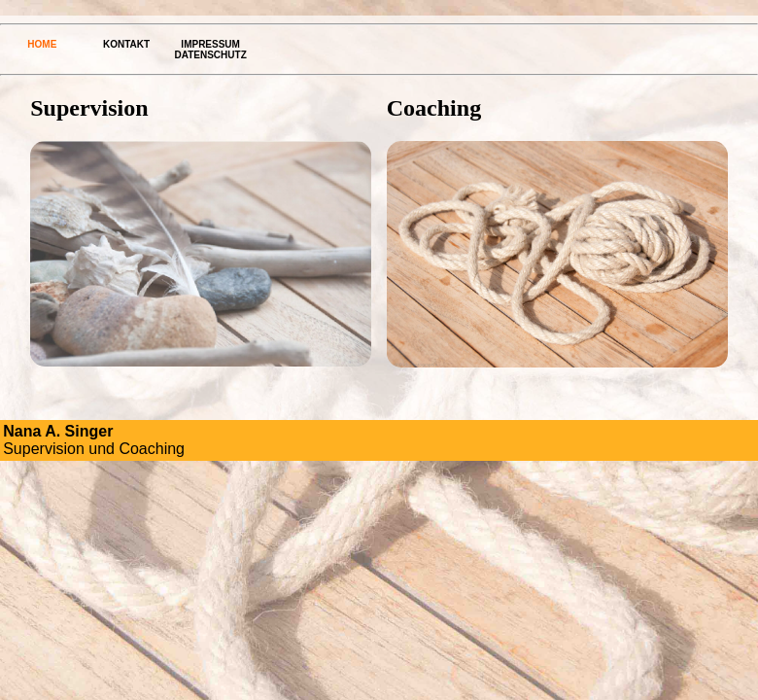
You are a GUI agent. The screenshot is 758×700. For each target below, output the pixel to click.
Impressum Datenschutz (211, 50)
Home (42, 44)
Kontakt (126, 44)
